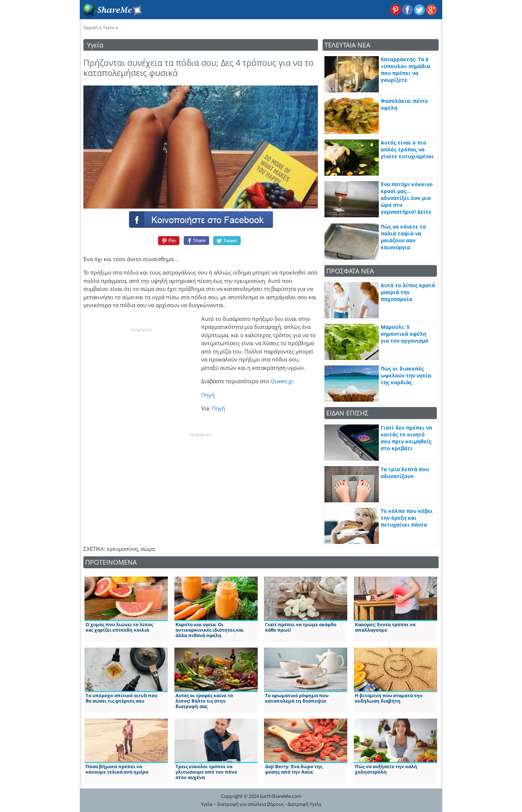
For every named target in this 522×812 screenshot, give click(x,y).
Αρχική (90, 27)
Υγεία (108, 27)
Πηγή (208, 395)
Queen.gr (282, 381)
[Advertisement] (141, 378)
